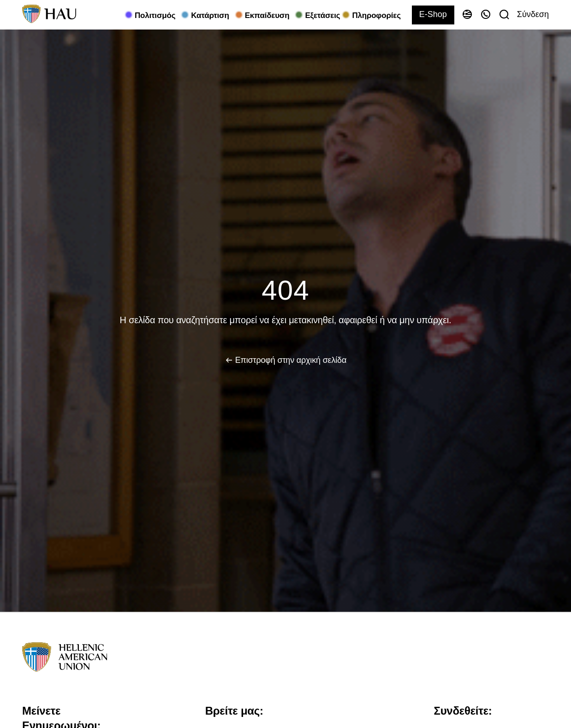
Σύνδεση (533, 14)
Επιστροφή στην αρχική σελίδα (291, 360)
